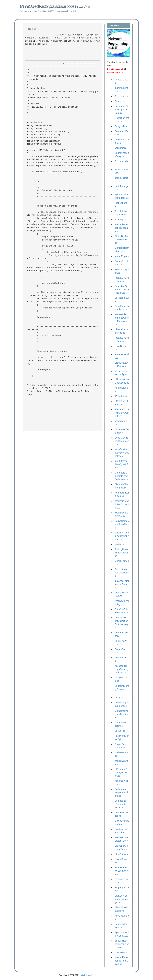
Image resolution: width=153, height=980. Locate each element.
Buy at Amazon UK (115, 72)
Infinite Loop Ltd (87, 975)
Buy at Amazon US (115, 69)
